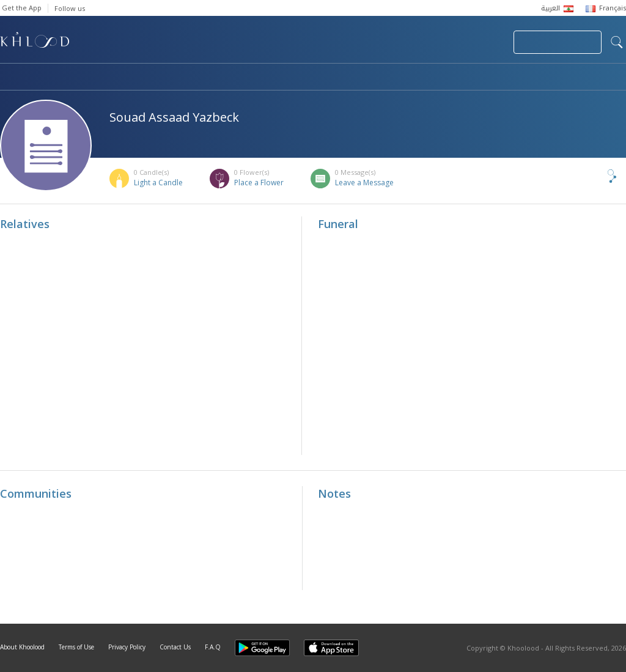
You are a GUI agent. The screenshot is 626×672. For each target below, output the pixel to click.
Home (11, 78)
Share (592, 176)
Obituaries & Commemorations (123, 78)
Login (483, 42)
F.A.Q (213, 647)
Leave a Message (364, 183)
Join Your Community (558, 42)
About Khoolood (22, 647)
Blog (506, 78)
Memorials (336, 78)
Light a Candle (158, 183)
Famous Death (427, 78)
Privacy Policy (127, 647)
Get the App (22, 8)
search (617, 42)
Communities (249, 78)
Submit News (422, 42)
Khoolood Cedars (590, 78)
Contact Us (175, 647)
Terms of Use (76, 647)
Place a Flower (259, 183)
